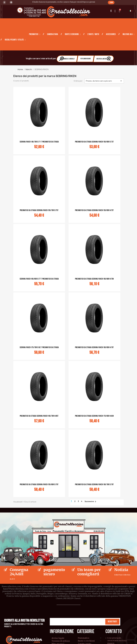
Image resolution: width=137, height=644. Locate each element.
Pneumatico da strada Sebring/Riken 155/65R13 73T (94, 142)
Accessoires (111, 34)
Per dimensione (85, 59)
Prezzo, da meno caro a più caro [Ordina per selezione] (104, 81)
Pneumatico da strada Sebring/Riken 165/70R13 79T (94, 484)
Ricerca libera (104, 59)
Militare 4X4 (129, 34)
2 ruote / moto (93, 34)
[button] (111, 2)
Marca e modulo (67, 59)
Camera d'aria (53, 34)
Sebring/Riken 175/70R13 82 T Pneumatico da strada (39, 347)
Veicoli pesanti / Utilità (15, 40)
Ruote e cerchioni (73, 34)
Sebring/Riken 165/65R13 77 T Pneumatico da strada (39, 279)
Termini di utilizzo (61, 641)
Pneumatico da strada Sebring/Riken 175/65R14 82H (94, 416)
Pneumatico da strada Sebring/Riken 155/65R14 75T (94, 210)
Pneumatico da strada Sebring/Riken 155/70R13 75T (39, 210)
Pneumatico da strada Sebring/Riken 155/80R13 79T (39, 484)
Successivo (91, 502)
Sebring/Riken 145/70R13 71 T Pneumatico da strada (39, 142)
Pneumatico (35, 34)
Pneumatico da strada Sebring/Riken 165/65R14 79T (94, 347)
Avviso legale (58, 638)
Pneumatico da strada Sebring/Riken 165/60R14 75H (94, 279)
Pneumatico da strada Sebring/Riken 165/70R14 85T (39, 416)
